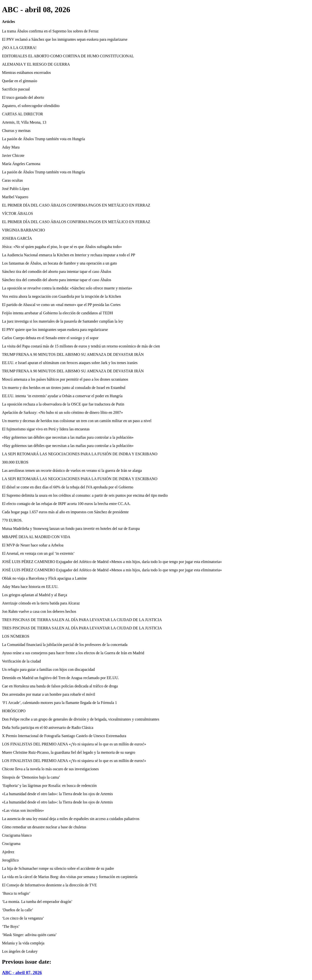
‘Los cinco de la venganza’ (23, 918)
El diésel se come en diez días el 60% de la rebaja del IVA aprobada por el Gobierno (68, 487)
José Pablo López (16, 189)
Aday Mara (11, 147)
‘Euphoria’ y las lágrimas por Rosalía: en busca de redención (49, 786)
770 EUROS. (12, 520)
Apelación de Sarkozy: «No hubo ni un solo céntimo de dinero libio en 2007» (62, 412)
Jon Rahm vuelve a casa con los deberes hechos (39, 611)
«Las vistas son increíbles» (23, 810)
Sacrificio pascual (16, 89)
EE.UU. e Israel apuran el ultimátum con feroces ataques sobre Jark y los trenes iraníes (70, 363)
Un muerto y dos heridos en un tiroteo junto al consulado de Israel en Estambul (64, 388)
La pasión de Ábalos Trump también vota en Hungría (43, 139)
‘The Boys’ (11, 926)
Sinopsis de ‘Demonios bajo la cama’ (31, 777)
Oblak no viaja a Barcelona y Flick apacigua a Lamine (44, 578)
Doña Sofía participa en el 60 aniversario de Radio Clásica (48, 728)
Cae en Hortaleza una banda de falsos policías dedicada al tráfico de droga (60, 686)
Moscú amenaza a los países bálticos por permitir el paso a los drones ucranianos (65, 379)
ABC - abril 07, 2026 (22, 973)
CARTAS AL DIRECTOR (22, 114)
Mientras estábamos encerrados (26, 73)
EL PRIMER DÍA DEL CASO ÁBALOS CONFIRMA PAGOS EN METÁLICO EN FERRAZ (76, 205)
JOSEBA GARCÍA (17, 238)
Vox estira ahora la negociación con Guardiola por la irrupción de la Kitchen (61, 296)
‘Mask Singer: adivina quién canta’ (29, 935)
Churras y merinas (16, 131)
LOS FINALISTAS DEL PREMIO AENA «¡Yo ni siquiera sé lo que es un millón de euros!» (74, 744)
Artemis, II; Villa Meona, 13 (24, 122)
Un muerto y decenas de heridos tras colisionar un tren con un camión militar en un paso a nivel (77, 421)
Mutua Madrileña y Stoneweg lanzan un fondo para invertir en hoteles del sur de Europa (71, 529)
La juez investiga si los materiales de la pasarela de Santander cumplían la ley (63, 321)
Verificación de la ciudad (21, 661)
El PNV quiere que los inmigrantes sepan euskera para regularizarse (55, 330)
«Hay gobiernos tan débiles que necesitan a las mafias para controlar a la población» (68, 437)
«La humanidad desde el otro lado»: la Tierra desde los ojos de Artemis (57, 794)
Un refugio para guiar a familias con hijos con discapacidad (48, 669)
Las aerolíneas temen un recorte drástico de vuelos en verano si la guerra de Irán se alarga (72, 470)
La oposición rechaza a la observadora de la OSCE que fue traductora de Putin (63, 404)
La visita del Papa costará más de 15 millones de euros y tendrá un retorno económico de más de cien (81, 346)
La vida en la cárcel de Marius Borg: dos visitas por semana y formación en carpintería (70, 877)
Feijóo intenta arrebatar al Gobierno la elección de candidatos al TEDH (58, 313)
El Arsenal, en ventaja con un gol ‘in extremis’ (38, 553)
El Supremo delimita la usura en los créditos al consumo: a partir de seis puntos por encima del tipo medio (85, 495)
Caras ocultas (12, 180)
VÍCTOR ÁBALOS (17, 213)
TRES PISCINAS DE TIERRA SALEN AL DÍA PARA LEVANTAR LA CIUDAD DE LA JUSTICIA (82, 620)
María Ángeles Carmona (21, 164)
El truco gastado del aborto (23, 97)
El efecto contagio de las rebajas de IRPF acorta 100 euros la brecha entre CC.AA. (66, 504)
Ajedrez (8, 852)
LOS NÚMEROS (16, 636)
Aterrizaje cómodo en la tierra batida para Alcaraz (41, 603)
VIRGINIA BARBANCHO (23, 230)
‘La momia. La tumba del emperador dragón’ (37, 902)
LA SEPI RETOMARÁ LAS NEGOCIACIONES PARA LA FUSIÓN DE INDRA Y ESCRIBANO (80, 454)
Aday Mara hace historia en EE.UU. (30, 587)
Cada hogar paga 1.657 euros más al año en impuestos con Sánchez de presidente (65, 512)
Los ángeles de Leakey (20, 951)
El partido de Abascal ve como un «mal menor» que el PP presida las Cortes (61, 305)
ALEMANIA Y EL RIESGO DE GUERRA (36, 64)
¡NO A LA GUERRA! (19, 48)
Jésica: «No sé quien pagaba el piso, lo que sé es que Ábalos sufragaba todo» (62, 247)
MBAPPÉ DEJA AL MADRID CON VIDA (36, 537)
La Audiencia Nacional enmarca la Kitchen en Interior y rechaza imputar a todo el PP (68, 255)
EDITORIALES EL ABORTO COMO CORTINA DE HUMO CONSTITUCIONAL (68, 56)
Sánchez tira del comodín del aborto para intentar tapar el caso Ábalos (57, 272)
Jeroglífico (10, 860)
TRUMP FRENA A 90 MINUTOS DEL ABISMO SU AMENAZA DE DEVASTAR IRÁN (73, 354)
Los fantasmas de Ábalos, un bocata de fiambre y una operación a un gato (59, 263)
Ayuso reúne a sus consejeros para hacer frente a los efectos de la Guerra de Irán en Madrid (73, 653)
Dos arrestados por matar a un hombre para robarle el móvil (49, 694)
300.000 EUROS (15, 462)
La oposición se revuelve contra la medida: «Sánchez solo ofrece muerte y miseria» (67, 288)
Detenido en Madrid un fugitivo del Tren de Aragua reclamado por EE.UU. (60, 678)
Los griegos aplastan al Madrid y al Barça (34, 595)
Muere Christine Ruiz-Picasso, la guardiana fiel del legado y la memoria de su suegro (69, 752)
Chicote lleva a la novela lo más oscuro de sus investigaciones (50, 769)
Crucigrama (11, 844)
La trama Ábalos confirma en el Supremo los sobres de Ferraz (50, 31)
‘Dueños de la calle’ (18, 910)
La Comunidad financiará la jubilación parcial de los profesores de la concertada (65, 645)
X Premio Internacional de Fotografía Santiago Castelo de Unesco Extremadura (64, 736)
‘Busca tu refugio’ (16, 893)
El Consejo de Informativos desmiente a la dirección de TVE (49, 885)
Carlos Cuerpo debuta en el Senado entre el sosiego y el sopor (50, 338)
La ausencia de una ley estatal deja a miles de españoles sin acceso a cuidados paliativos (71, 819)
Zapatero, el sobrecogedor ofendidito (31, 106)
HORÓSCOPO (14, 711)
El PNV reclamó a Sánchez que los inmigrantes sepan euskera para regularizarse (65, 39)
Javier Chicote (13, 155)
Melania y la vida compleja (23, 943)
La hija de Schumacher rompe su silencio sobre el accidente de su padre (58, 868)
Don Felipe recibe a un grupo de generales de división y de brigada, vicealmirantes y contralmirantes (81, 719)
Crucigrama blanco (17, 835)
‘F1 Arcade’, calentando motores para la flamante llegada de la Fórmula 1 (59, 703)
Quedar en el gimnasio (19, 81)
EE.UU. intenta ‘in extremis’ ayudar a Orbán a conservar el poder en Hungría (62, 396)
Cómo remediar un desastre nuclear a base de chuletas (44, 827)
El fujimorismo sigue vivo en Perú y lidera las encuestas (46, 429)
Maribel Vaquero (15, 197)
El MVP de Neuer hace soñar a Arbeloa (33, 545)
